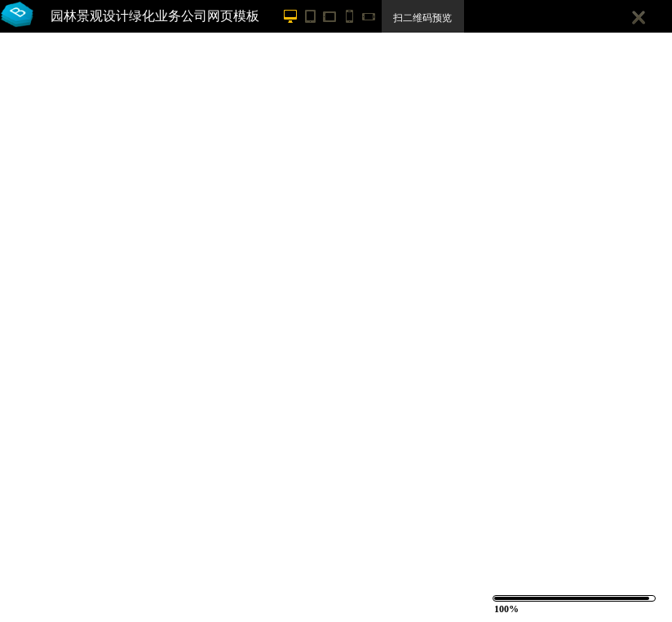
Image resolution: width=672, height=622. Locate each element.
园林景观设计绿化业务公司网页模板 (155, 16)
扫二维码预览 (422, 18)
